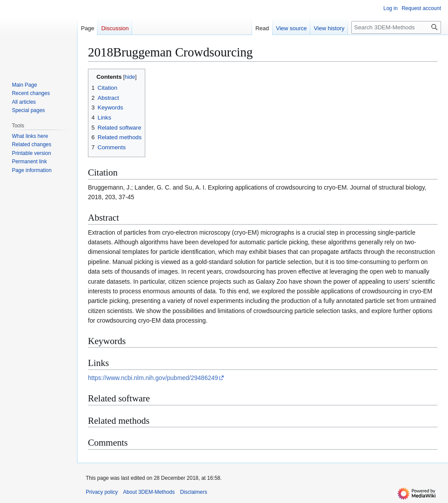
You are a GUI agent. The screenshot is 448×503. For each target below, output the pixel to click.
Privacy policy (102, 492)
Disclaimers (193, 492)
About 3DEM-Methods (149, 492)
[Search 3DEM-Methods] (396, 27)
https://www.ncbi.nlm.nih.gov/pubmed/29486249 (153, 378)
